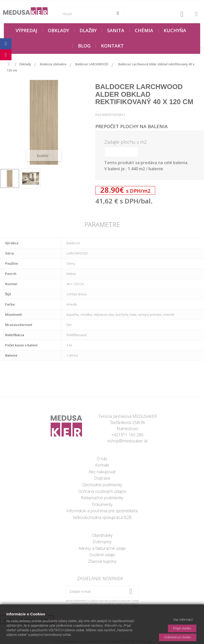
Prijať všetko (182, 628)
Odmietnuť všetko (178, 637)
